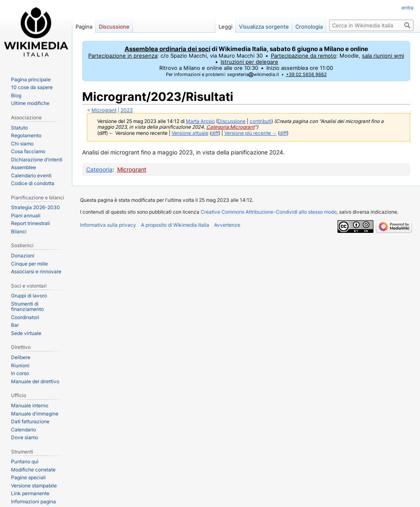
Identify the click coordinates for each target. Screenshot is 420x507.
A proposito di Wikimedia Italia (175, 225)
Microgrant (104, 110)
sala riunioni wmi (383, 56)
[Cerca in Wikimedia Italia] (371, 25)
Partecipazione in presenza (123, 56)
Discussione (232, 121)
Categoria (99, 169)
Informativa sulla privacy (108, 225)
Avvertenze (227, 225)
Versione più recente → (251, 133)
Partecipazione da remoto (304, 56)
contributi (260, 121)
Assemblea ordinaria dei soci (168, 49)
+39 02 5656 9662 (306, 75)
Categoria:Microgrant (230, 127)
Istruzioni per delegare (249, 62)
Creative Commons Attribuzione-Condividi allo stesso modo (269, 212)
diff (215, 133)
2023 (127, 110)
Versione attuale (190, 133)
